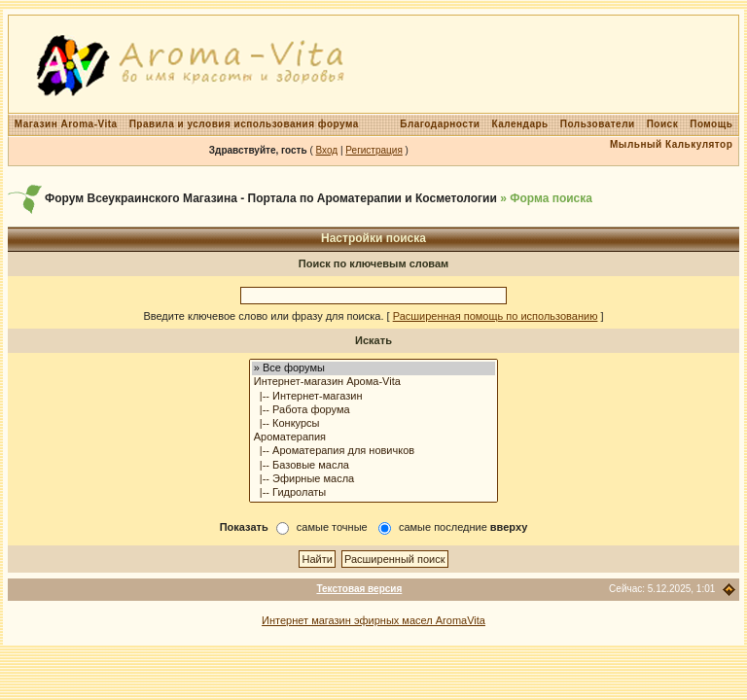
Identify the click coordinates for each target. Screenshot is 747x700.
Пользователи (598, 124)
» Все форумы (374, 368)
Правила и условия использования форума (244, 124)
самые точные (332, 527)
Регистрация (373, 150)
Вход (327, 150)
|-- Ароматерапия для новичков (374, 451)
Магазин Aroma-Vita (66, 124)
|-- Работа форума (374, 410)
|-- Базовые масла (374, 466)
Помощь (711, 124)
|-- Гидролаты (374, 493)
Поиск (663, 124)
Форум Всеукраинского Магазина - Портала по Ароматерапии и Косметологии (271, 198)
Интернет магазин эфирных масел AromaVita (373, 620)
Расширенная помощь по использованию (496, 316)
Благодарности (440, 124)
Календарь (519, 124)
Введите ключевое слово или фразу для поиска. (263, 316)
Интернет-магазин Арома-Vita (374, 382)
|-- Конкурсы (374, 424)
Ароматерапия (374, 437)
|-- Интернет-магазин (374, 397)
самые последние (463, 527)
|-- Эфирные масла (374, 479)
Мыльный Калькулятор (671, 144)
